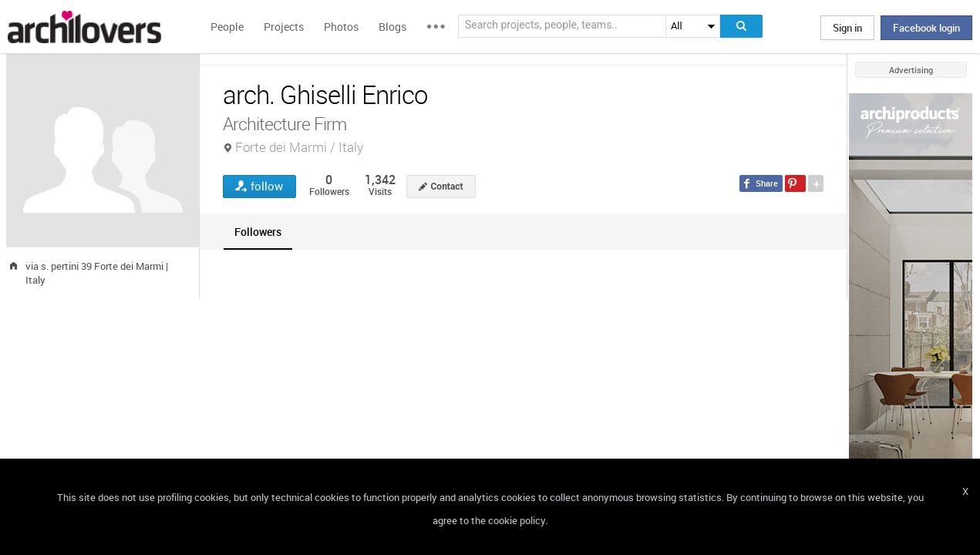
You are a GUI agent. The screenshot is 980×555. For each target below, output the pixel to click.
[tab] (258, 232)
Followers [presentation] (258, 232)
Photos (341, 27)
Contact (447, 187)
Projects (284, 27)
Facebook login (926, 28)
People (227, 27)
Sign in (847, 28)
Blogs (392, 27)
